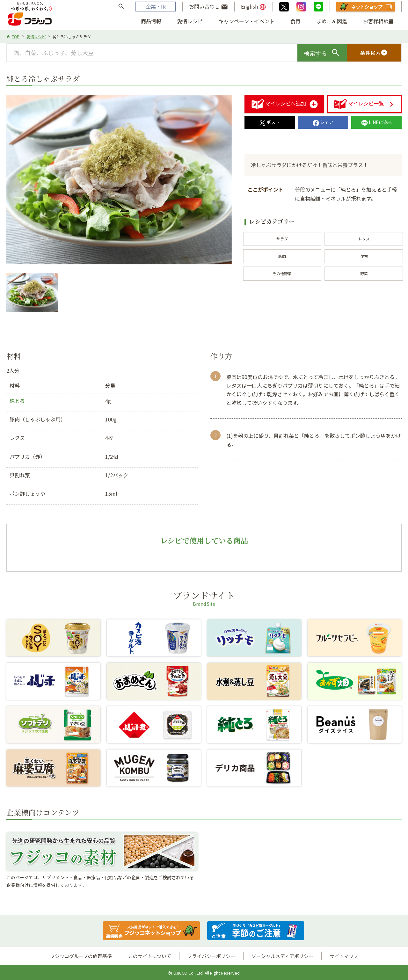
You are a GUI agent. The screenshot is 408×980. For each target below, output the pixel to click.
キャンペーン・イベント (247, 21)
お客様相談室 (378, 21)
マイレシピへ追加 (279, 103)
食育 (295, 21)
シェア (323, 122)
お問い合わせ (208, 7)
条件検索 (374, 53)
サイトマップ (344, 956)
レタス (364, 239)
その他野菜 (282, 273)
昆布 (364, 256)
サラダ (282, 239)
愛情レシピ (190, 21)
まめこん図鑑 (332, 21)
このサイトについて (150, 956)
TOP (16, 37)
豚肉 (282, 256)
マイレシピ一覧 (359, 103)
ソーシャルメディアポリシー (282, 956)
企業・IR (156, 6)
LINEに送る (377, 122)
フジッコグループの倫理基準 (81, 956)
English (254, 7)
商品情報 (151, 21)
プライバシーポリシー (211, 956)
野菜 (364, 273)
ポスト (270, 122)
